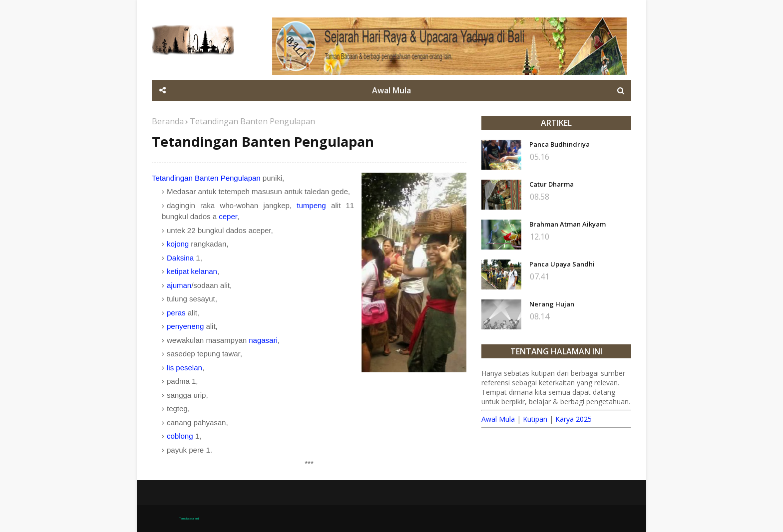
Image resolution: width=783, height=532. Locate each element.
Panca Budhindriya (560, 144)
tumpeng (311, 205)
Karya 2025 (574, 419)
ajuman (179, 285)
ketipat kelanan (192, 271)
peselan (189, 368)
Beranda (168, 121)
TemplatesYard (189, 519)
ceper (228, 216)
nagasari (263, 340)
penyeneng (185, 326)
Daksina (180, 258)
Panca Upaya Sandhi (562, 264)
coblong (180, 436)
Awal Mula (498, 419)
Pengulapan (241, 178)
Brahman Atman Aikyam (568, 224)
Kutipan (535, 419)
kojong (178, 244)
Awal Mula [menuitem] (391, 90)
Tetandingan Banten (185, 178)
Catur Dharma (552, 184)
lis (170, 368)
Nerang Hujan (552, 304)
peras (176, 313)
